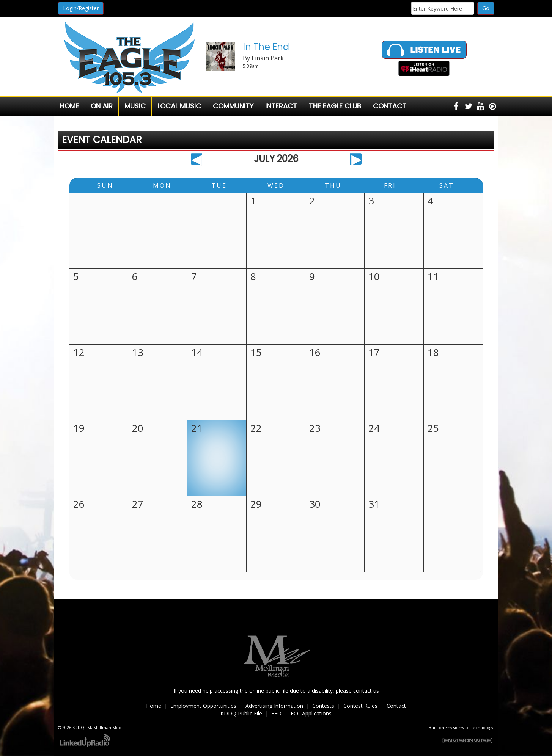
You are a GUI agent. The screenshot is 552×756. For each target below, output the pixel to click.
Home (69, 106)
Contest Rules (360, 706)
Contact (396, 706)
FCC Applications (311, 713)
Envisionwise (458, 728)
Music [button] (135, 106)
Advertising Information (274, 706)
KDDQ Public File (241, 713)
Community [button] (233, 106)
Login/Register (81, 8)
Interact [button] (281, 106)
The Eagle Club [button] (335, 106)
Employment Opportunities (203, 706)
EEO (276, 713)
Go (486, 8)
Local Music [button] (179, 106)
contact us (366, 691)
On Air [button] (102, 106)
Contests (323, 706)
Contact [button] (390, 106)
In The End (266, 47)
